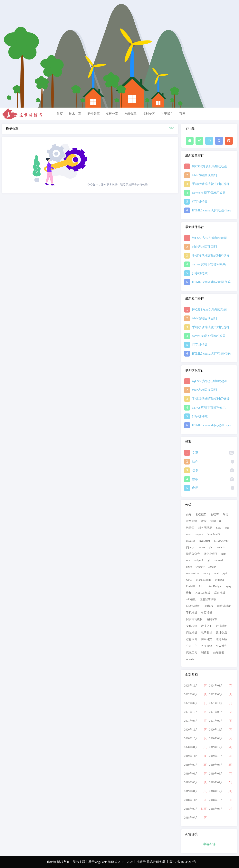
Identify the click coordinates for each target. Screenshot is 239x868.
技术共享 (75, 114)
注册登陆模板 (208, 599)
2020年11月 (216, 730)
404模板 (191, 599)
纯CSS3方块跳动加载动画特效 (212, 166)
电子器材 (206, 633)
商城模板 (192, 633)
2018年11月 (191, 800)
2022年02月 (191, 703)
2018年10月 (216, 800)
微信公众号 (193, 554)
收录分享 (130, 114)
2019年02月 (216, 782)
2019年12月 (216, 747)
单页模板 (206, 613)
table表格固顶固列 (204, 175)
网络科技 (206, 639)
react (189, 534)
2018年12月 (216, 791)
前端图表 (219, 653)
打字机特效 (200, 202)
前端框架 (201, 514)
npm (224, 554)
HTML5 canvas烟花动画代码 (211, 210)
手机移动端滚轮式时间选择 (211, 184)
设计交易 (221, 633)
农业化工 (206, 626)
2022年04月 (191, 694)
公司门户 (192, 646)
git (209, 560)
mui (216, 573)
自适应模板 (193, 606)
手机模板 (192, 613)
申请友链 (209, 844)
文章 (195, 453)
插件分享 (93, 114)
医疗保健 (206, 646)
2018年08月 (216, 809)
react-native (193, 573)
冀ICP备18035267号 (183, 862)
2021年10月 (191, 712)
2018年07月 (191, 818)
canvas (201, 547)
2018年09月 (191, 809)
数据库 (190, 528)
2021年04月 (191, 721)
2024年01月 (216, 686)
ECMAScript (221, 541)
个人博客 (221, 646)
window (200, 567)
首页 (60, 114)
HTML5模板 (203, 593)
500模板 (209, 606)
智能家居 (212, 619)
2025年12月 (191, 686)
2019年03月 (191, 782)
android (219, 560)
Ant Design (215, 586)
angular (199, 534)
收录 (195, 470)
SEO (218, 528)
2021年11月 (216, 703)
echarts (190, 659)
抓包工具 (192, 653)
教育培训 (192, 639)
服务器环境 (205, 528)
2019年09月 (191, 765)
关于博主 (167, 114)
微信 (204, 521)
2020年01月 (191, 747)
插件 (195, 461)
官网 (182, 114)
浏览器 (205, 653)
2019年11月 (191, 756)
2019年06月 (191, 774)
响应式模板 (224, 606)
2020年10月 (191, 738)
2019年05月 (216, 774)
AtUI (201, 586)
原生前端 (192, 521)
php (211, 547)
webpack (199, 560)
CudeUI (190, 586)
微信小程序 (211, 554)
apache (212, 567)
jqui (225, 573)
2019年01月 (191, 791)
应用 (195, 488)
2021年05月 (216, 712)
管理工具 (216, 521)
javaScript (204, 541)
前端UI (215, 514)
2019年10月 (216, 756)
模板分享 (112, 114)
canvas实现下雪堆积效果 (209, 193)
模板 (195, 479)
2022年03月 (216, 694)
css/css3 (191, 541)
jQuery (190, 547)
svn (188, 560)
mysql (228, 586)
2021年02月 (216, 721)
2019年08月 (216, 765)
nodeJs (221, 547)
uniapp (207, 573)
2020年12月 (191, 730)
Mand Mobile (204, 580)
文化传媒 (192, 626)
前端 (189, 514)
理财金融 (221, 639)
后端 (225, 514)
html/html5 (214, 534)
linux (189, 567)
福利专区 (149, 114)
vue (227, 528)
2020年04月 (216, 738)
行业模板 (221, 626)
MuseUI (220, 580)
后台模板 (220, 593)
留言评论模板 (194, 619)
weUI (189, 580)
